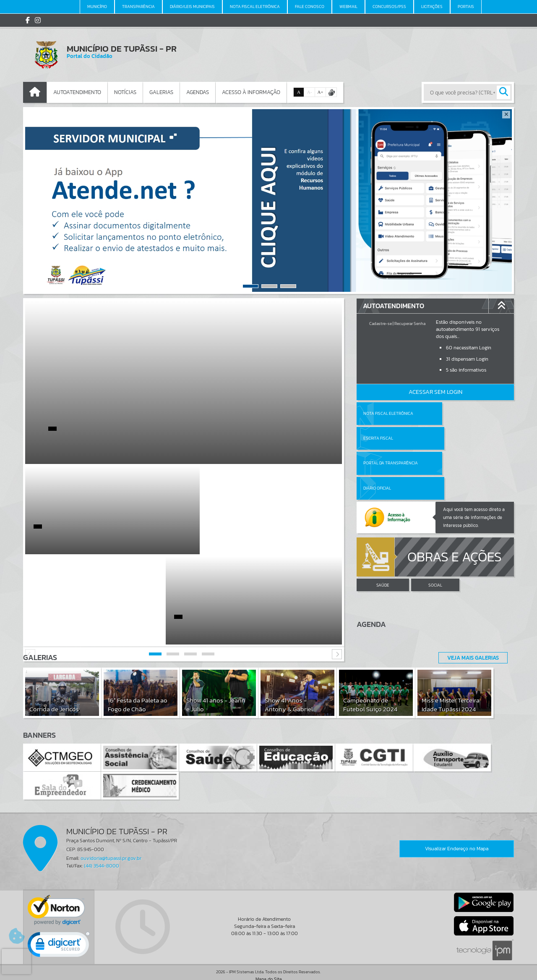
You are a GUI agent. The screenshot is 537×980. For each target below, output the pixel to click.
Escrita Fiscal (457, 413)
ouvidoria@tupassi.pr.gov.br (111, 838)
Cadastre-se (381, 324)
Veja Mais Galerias (471, 637)
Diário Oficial (456, 438)
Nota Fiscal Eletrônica (388, 413)
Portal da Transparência (391, 438)
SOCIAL (435, 536)
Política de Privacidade (268, 972)
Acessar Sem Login (435, 392)
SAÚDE (383, 536)
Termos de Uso (269, 965)
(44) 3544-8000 (102, 845)
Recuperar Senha (410, 324)
